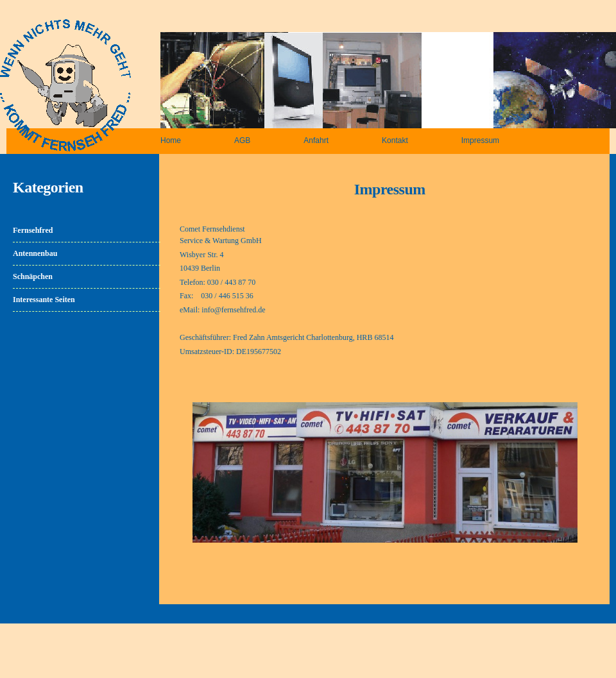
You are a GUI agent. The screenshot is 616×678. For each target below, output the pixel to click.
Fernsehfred (33, 230)
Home (171, 140)
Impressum (480, 140)
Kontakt (395, 140)
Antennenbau (35, 253)
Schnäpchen (33, 276)
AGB (242, 140)
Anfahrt (316, 140)
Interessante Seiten (44, 300)
